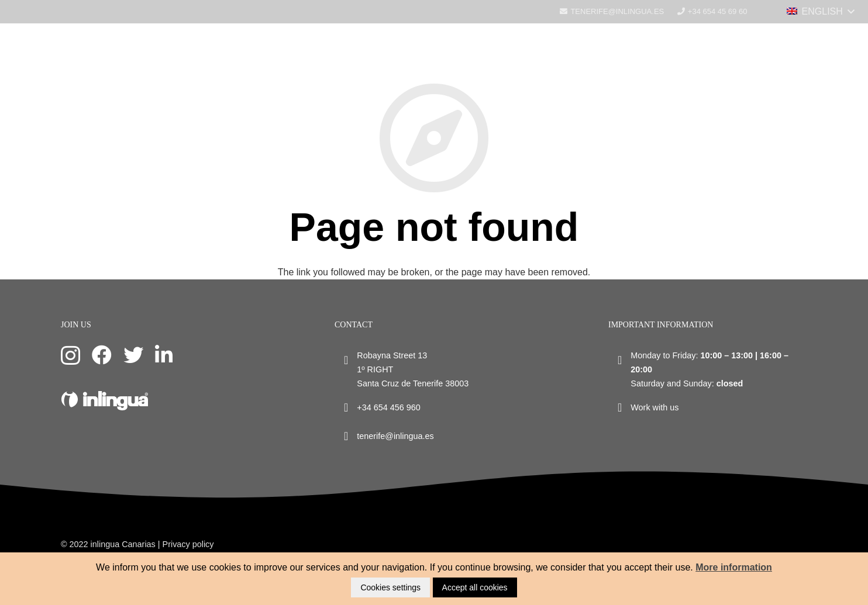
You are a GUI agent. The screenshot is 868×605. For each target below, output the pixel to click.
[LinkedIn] (164, 355)
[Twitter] (133, 355)
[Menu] (853, 15)
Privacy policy (188, 544)
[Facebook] (102, 355)
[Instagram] (70, 356)
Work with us (655, 407)
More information (734, 567)
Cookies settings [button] (390, 587)
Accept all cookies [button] (475, 587)
